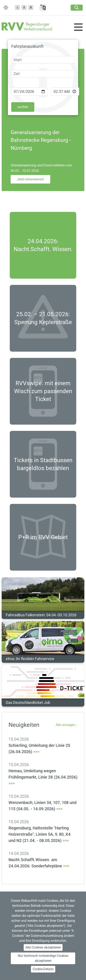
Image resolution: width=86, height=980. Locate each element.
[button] (17, 8)
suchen (23, 107)
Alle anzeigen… (67, 725)
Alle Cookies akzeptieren (43, 947)
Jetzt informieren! (30, 179)
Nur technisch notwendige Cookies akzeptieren (43, 958)
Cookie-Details (43, 969)
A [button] (24, 7)
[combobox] (43, 60)
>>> (43, 777)
